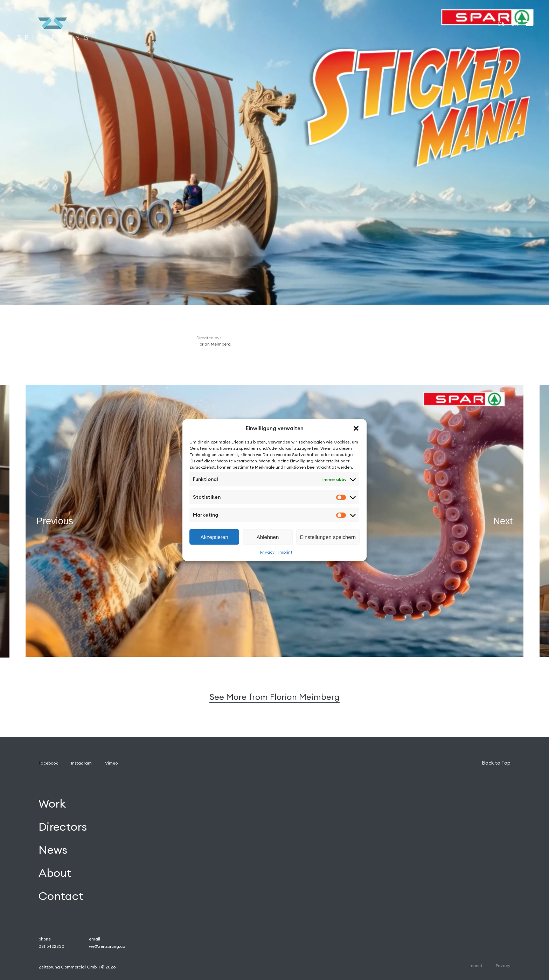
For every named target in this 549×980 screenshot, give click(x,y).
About (55, 873)
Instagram (81, 763)
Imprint (285, 552)
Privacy (267, 552)
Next (503, 521)
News (53, 850)
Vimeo (111, 763)
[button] (356, 428)
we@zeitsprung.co (107, 946)
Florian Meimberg (214, 344)
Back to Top (496, 763)
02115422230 (51, 946)
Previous (55, 521)
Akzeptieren (214, 537)
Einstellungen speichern (328, 537)
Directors (63, 827)
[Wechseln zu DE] (501, 24)
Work (52, 804)
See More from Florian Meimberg (274, 697)
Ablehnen (268, 537)
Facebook (48, 763)
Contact (61, 896)
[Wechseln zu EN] (515, 24)
